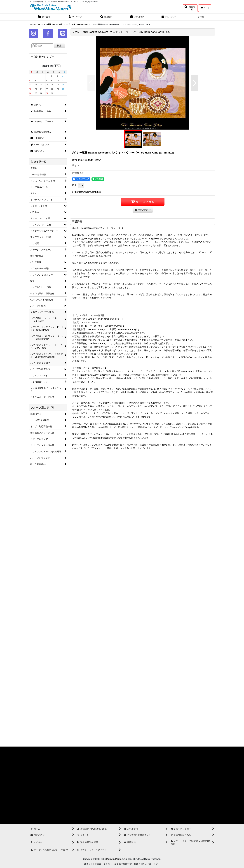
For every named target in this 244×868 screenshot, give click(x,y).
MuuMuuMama (114, 859)
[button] (190, 8)
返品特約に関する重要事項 (86, 192)
